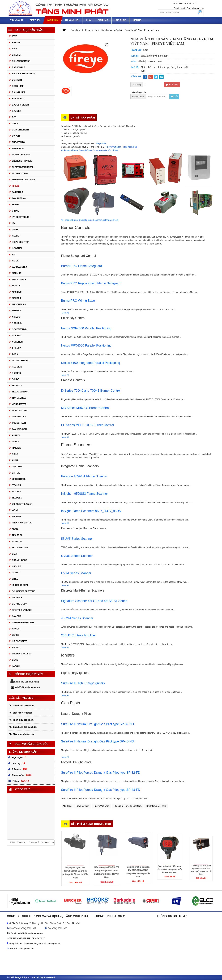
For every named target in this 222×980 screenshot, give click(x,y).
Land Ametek (20, 267)
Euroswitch (19, 142)
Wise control (20, 410)
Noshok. (17, 323)
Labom (16, 666)
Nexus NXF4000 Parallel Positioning (86, 328)
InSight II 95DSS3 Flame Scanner (84, 494)
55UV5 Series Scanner (77, 539)
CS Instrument (21, 130)
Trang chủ (16, 20)
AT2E (15, 36)
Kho (88, 20)
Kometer (17, 541)
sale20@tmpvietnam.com (25, 687)
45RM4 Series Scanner (77, 618)
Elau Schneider (21, 155)
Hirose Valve (20, 641)
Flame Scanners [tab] (94, 150)
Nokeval (17, 336)
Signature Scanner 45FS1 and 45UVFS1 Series (94, 601)
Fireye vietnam (82, 806)
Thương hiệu (72, 20)
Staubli (16, 485)
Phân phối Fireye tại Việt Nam (128, 806)
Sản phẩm (53, 20)
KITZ (14, 255)
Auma (15, 460)
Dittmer (17, 473)
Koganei (17, 248)
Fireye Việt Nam (101, 806)
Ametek (16, 42)
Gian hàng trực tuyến (22, 706)
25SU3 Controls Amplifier (78, 635)
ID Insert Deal (20, 585)
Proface (17, 598)
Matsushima (19, 279)
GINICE (16, 211)
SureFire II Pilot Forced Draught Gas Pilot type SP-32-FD (101, 773)
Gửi (174, 97)
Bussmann (18, 99)
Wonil (15, 510)
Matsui (16, 286)
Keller (16, 236)
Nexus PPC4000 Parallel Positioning (86, 345)
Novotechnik (20, 329)
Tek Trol (17, 535)
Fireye (16, 186)
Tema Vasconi (20, 548)
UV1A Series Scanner (76, 573)
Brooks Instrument (24, 74)
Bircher (17, 55)
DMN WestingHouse (23, 623)
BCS (14, 117)
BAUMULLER (19, 92)
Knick (15, 261)
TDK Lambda (19, 398)
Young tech (19, 423)
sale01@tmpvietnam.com (192, 8)
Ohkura (17, 348)
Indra (15, 230)
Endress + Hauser (23, 161)
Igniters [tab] (105, 150)
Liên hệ (137, 20)
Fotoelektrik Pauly (24, 180)
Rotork (16, 373)
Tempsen (17, 498)
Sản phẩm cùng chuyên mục (91, 824)
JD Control (19, 479)
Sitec (15, 579)
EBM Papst (18, 148)
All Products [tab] (67, 150)
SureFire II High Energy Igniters (83, 683)
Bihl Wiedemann (21, 61)
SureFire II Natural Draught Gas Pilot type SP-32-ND (97, 724)
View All (65, 313)
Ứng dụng (121, 20)
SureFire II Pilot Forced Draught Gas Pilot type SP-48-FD (101, 790)
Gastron (17, 467)
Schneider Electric (24, 591)
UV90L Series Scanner (77, 556)
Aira (14, 49)
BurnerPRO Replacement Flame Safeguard (91, 283)
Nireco (16, 317)
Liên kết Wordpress (21, 713)
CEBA (15, 124)
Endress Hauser (22, 654)
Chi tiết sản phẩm (83, 117)
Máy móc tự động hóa (22, 734)
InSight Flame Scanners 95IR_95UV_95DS (91, 511)
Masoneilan (19, 304)
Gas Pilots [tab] (114, 150)
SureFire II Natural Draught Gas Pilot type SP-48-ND (97, 741)
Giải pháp (103, 20)
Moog (15, 529)
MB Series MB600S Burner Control (85, 408)
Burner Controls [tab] (79, 150)
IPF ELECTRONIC (21, 217)
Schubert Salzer (22, 504)
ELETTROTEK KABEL (23, 167)
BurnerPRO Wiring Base (78, 301)
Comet (16, 573)
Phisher (17, 517)
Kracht (16, 629)
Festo (15, 205)
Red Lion (17, 367)
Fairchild (18, 192)
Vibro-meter (19, 404)
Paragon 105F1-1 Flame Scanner (84, 476)
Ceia (14, 554)
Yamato (16, 492)
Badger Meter (20, 105)
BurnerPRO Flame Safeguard (82, 266)
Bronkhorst (19, 560)
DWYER (16, 136)
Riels (15, 454)
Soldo (16, 379)
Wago (15, 442)
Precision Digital (22, 523)
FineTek (16, 448)
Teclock (17, 386)
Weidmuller (19, 417)
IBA (14, 223)
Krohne (16, 566)
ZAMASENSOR (19, 429)
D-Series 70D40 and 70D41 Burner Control (91, 391)
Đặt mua (172, 85)
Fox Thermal (20, 198)
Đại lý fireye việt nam (156, 806)
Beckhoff (18, 86)
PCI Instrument (21, 361)
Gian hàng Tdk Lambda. (23, 727)
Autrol (16, 435)
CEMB (15, 660)
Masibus (17, 292)
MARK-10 (17, 273)
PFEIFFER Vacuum (22, 610)
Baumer (17, 111)
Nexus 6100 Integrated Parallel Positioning (91, 363)
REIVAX (16, 647)
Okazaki (17, 616)
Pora (15, 354)
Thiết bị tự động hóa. (21, 720)
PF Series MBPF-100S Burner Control (87, 425)
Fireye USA (101, 143)
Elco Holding (20, 173)
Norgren (17, 342)
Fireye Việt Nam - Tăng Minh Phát (122, 147)
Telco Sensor (20, 392)
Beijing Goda (20, 604)
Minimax (16, 311)
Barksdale (18, 67)
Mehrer (16, 298)
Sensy (16, 635)
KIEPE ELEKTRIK (21, 242)
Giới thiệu (35, 20)
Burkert (17, 80)
